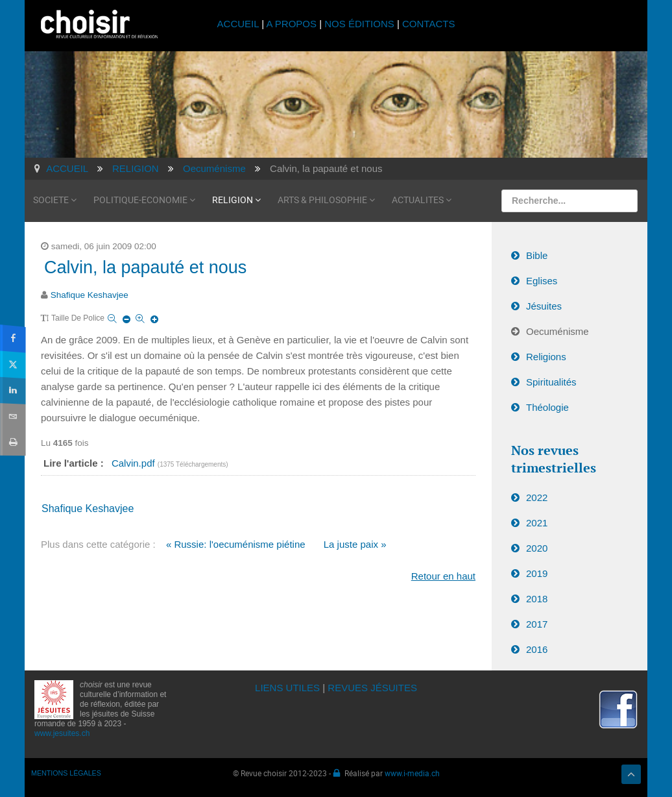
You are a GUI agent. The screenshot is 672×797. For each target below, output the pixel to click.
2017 (537, 624)
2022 (537, 497)
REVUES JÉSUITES (372, 688)
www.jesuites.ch (62, 733)
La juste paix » (355, 544)
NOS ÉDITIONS (359, 24)
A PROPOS (291, 24)
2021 (537, 523)
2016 (537, 649)
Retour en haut (443, 576)
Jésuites (544, 306)
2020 (537, 548)
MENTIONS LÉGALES (66, 773)
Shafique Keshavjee (90, 295)
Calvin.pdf (135, 463)
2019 (537, 573)
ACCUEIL (240, 24)
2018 (537, 599)
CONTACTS (428, 24)
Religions (546, 357)
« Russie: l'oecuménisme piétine (236, 544)
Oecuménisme (558, 331)
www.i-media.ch (412, 773)
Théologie (547, 407)
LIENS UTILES (287, 688)
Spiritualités (551, 382)
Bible (537, 255)
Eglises (542, 281)
